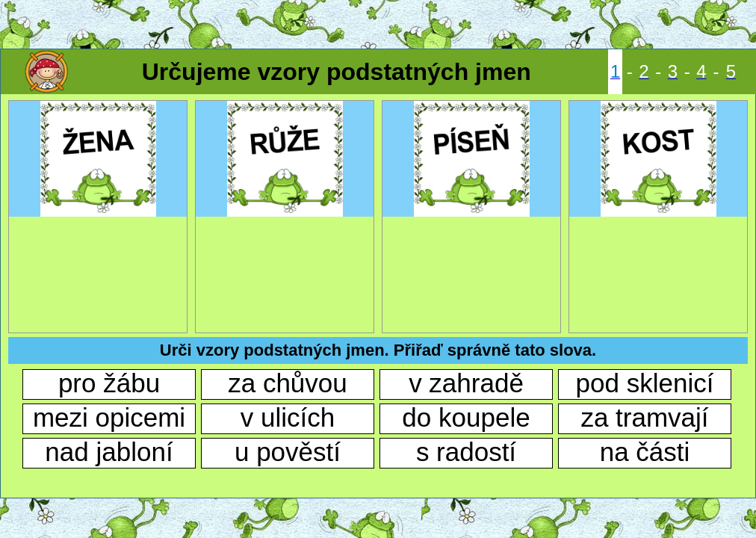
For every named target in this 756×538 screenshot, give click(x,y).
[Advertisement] (378, 22)
